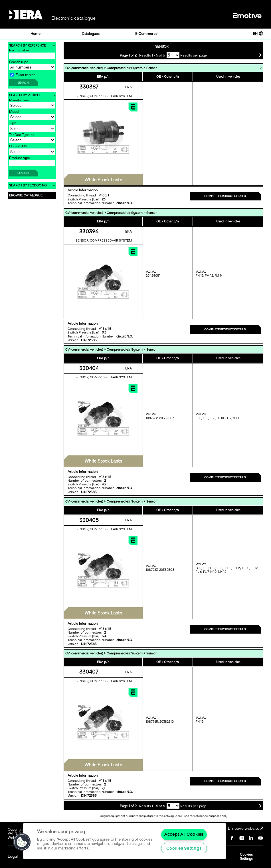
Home (36, 34)
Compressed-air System (125, 68)
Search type (19, 62)
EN (258, 34)
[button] (22, 842)
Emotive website (246, 828)
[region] (125, 841)
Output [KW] (19, 146)
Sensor (151, 68)
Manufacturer (20, 100)
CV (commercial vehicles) (84, 68)
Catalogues (91, 34)
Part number (19, 50)
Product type (20, 158)
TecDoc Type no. (22, 135)
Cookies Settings (246, 857)
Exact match (23, 75)
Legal (13, 856)
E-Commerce (146, 34)
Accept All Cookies (184, 834)
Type (13, 123)
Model (14, 112)
